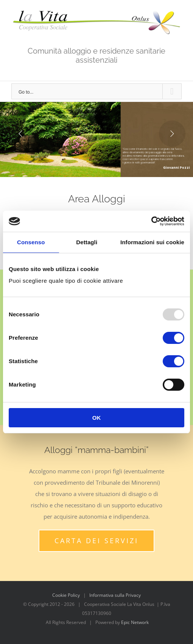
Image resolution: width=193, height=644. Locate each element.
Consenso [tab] (31, 242)
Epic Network (135, 622)
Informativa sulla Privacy (115, 595)
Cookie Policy (66, 595)
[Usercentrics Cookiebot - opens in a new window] (151, 221)
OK (97, 418)
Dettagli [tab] (87, 242)
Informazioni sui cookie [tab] (152, 242)
